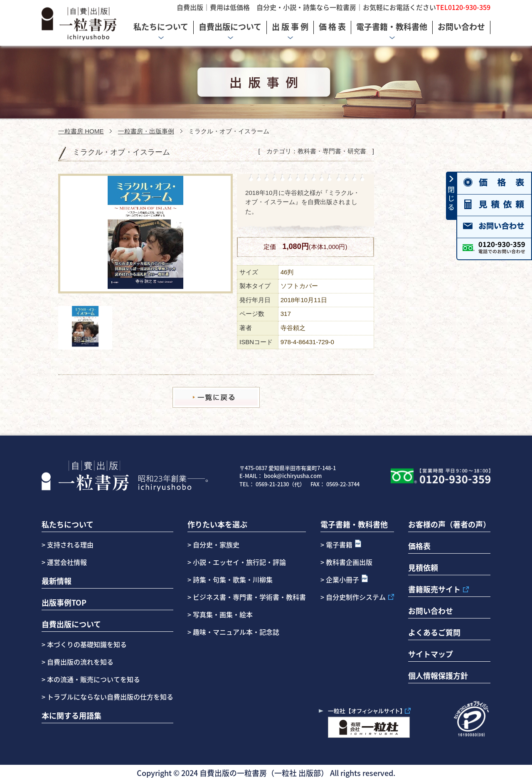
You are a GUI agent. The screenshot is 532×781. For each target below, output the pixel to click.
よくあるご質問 (434, 632)
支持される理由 (70, 544)
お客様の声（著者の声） (449, 524)
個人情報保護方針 (438, 675)
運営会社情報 (67, 562)
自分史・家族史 (216, 544)
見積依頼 (423, 567)
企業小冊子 (342, 579)
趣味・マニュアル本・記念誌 (236, 632)
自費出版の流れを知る (79, 662)
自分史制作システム (356, 597)
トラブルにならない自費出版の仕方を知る (109, 697)
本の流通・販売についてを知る (93, 679)
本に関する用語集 (71, 715)
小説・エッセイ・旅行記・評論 (239, 562)
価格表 (419, 546)
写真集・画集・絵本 (223, 614)
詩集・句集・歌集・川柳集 (233, 579)
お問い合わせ (431, 611)
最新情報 (57, 581)
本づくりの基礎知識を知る (86, 644)
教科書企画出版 (349, 562)
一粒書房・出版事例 (146, 131)
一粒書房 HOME (81, 131)
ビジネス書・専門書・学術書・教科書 (249, 597)
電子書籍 (339, 544)
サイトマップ (431, 654)
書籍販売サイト (434, 589)
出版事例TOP (64, 602)
